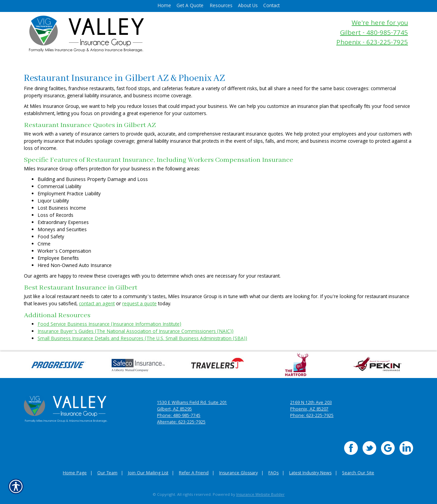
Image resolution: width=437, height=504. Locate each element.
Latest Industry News (310, 473)
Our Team (107, 473)
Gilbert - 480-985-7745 (374, 34)
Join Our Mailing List (148, 473)
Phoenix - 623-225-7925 (372, 43)
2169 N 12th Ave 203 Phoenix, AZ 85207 (311, 406)
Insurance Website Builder (260, 495)
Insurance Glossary (238, 473)
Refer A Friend (194, 473)
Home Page (75, 473)
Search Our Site (358, 473)
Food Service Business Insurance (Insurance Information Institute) (109, 325)
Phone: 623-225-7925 (312, 416)
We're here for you (380, 24)
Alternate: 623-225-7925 (181, 423)
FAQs (273, 473)
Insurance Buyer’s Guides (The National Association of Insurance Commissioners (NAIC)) (136, 332)
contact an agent (97, 304)
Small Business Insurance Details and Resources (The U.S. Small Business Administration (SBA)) (142, 339)
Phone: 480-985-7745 (179, 416)
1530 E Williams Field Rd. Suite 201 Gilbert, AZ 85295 (192, 406)
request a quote (139, 304)
